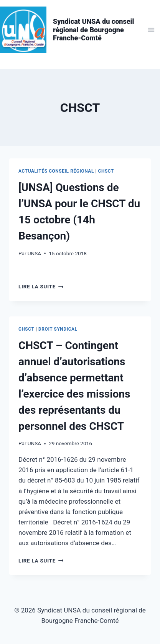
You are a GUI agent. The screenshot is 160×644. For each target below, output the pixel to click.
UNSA (34, 253)
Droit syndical (58, 329)
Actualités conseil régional (56, 171)
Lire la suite (41, 286)
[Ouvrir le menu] (151, 30)
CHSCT (106, 171)
